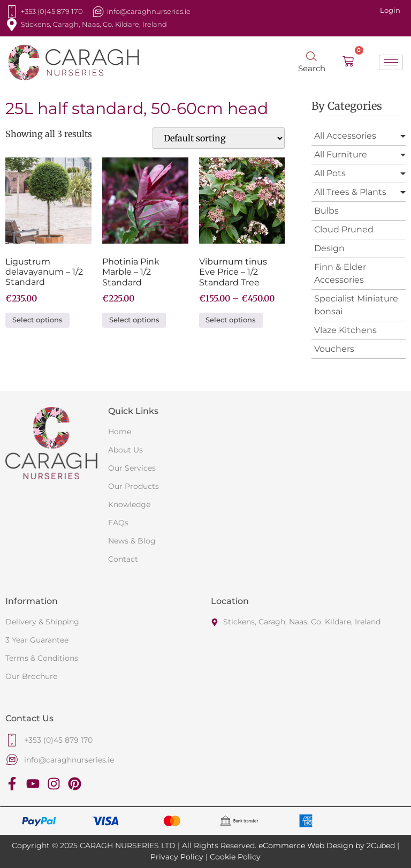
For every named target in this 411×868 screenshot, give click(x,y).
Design (329, 248)
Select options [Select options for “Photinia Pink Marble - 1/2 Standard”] (134, 320)
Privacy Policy (177, 857)
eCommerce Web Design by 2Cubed (327, 846)
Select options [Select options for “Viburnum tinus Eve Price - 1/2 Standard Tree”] (231, 320)
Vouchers (334, 349)
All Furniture (341, 154)
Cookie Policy (235, 857)
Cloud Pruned (344, 229)
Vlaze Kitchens (345, 330)
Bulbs (326, 211)
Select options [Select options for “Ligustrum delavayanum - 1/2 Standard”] (37, 320)
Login (390, 10)
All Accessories (345, 136)
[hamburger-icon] (391, 62)
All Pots (330, 173)
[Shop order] (219, 138)
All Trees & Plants (350, 192)
